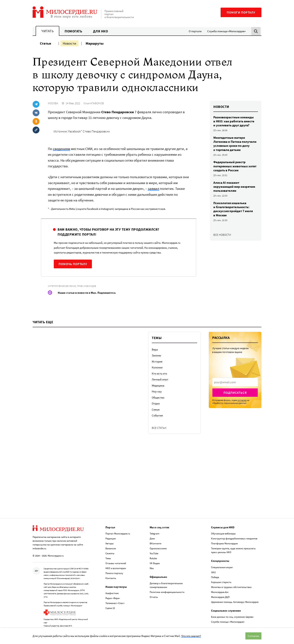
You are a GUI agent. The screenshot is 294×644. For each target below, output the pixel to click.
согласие (242, 423)
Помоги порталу (241, 12)
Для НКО (101, 31)
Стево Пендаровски (96, 131)
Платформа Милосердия (224, 533)
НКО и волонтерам (116, 558)
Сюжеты (110, 543)
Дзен (152, 528)
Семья (156, 432)
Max (152, 558)
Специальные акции (222, 556)
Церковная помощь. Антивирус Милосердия (235, 591)
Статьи (45, 43)
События (157, 438)
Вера (155, 372)
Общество (158, 420)
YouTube (154, 543)
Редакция (111, 528)
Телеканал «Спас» (115, 592)
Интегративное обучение (62, 286)
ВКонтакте (155, 533)
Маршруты (95, 43)
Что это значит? (191, 636)
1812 (213, 561)
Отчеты (154, 586)
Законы (156, 378)
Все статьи (159, 450)
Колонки (157, 390)
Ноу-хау (157, 414)
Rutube (153, 548)
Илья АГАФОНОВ (94, 103)
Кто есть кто (159, 396)
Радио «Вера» (113, 587)
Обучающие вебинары (223, 523)
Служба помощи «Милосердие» (226, 31)
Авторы (110, 533)
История (157, 384)
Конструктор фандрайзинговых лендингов (234, 528)
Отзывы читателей (116, 553)
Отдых (156, 426)
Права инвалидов (86, 286)
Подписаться (235, 415)
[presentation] (235, 405)
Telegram (155, 523)
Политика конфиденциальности (167, 581)
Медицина (158, 408)
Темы (108, 548)
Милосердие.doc (220, 581)
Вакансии (111, 538)
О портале (195, 31)
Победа (215, 566)
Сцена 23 (110, 597)
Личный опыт (160, 402)
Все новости (222, 235)
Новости (69, 43)
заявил (153, 188)
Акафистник (112, 582)
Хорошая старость (221, 571)
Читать (47, 31)
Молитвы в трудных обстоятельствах (231, 576)
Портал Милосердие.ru (118, 523)
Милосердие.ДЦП (220, 586)
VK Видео (155, 553)
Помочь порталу (73, 264)
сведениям (61, 149)
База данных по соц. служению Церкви (232, 606)
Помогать (73, 31)
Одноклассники (158, 538)
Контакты (111, 567)
